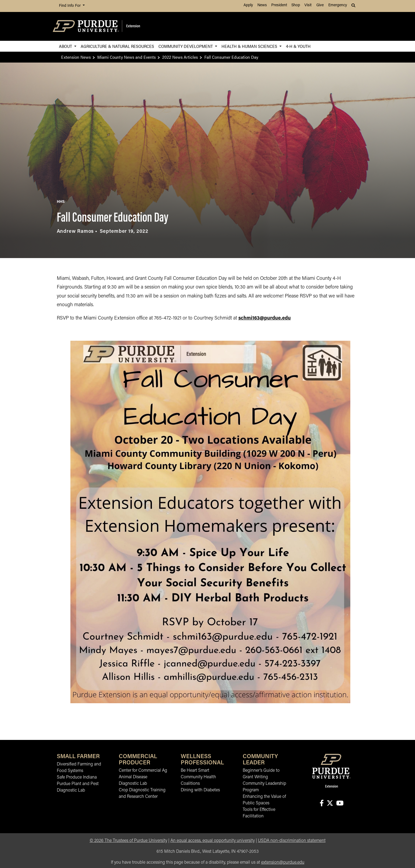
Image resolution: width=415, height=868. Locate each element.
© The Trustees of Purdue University (128, 841)
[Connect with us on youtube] (340, 804)
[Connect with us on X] (330, 804)
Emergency (338, 5)
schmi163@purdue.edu (265, 318)
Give (320, 5)
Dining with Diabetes (200, 790)
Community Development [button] (186, 46)
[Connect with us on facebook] (322, 804)
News (262, 5)
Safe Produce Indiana (77, 777)
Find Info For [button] (70, 6)
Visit (308, 5)
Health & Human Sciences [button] (250, 46)
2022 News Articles (180, 57)
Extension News (76, 57)
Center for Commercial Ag (143, 771)
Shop (296, 5)
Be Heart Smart (195, 771)
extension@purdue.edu (283, 863)
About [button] (66, 46)
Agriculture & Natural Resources (117, 46)
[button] (354, 6)
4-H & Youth (298, 46)
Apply (248, 5)
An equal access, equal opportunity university (213, 841)
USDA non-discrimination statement (292, 841)
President (279, 5)
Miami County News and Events (127, 57)
